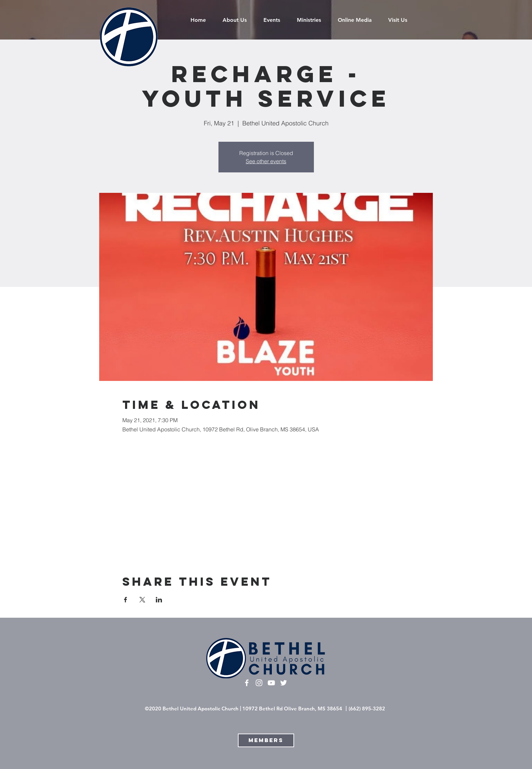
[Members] (266, 740)
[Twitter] (284, 683)
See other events (266, 161)
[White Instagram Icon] (259, 683)
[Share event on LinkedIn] (159, 600)
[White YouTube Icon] (271, 683)
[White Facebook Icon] (247, 683)
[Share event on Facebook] (126, 600)
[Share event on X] (142, 600)
